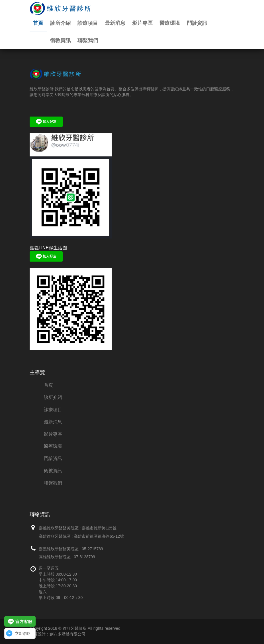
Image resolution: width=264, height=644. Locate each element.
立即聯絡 (23, 633)
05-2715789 (92, 549)
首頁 (38, 23)
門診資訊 (197, 23)
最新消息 (115, 23)
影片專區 (142, 23)
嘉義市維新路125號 (99, 528)
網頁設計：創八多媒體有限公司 (58, 634)
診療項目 (88, 23)
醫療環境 (170, 23)
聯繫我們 (88, 40)
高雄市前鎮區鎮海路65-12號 (99, 536)
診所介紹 (60, 23)
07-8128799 (84, 557)
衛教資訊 (60, 40)
